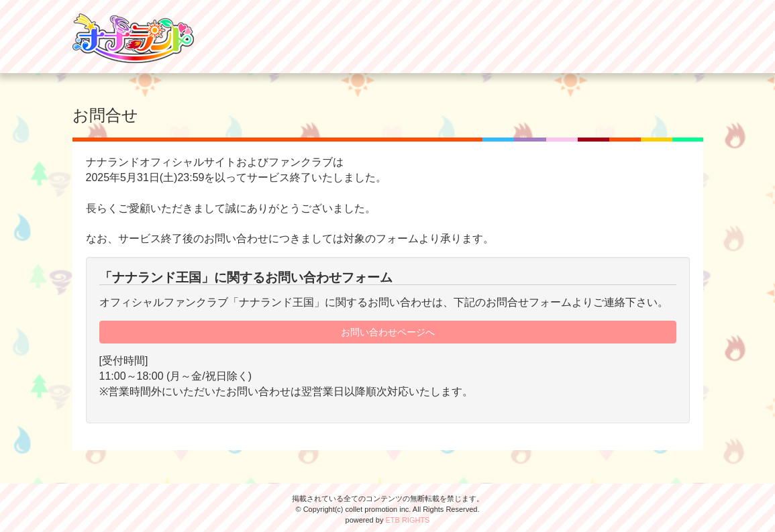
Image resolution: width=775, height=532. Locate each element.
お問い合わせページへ (388, 332)
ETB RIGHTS (407, 520)
